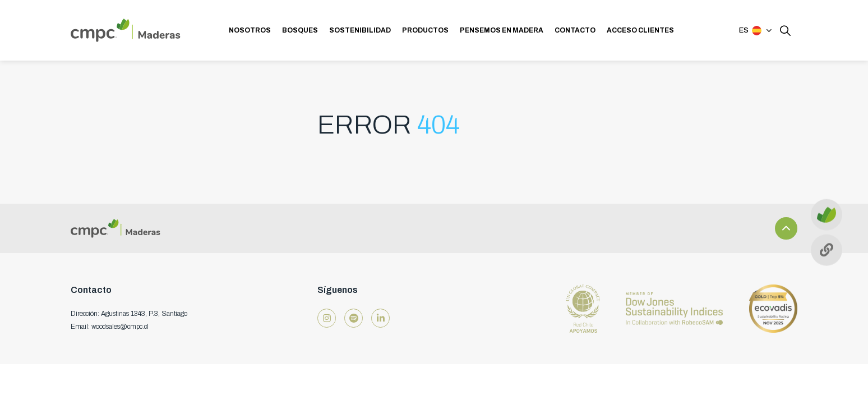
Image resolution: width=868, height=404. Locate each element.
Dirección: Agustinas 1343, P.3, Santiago (129, 314)
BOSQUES (300, 30)
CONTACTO (575, 30)
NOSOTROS (250, 30)
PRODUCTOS (425, 30)
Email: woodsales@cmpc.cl (110, 327)
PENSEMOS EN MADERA (502, 30)
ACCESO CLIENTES (640, 30)
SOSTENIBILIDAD (360, 30)
